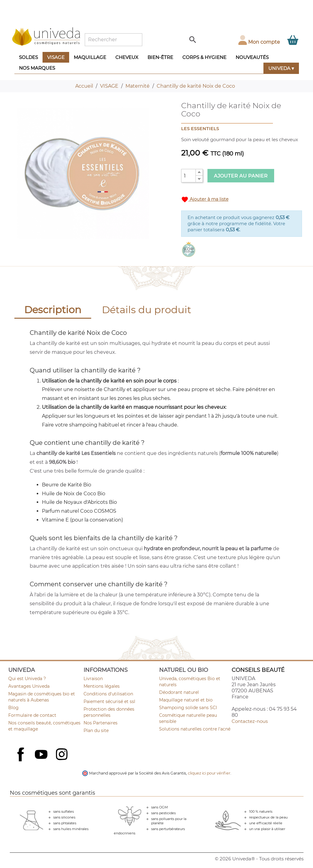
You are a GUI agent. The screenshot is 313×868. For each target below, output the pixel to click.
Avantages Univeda (29, 686)
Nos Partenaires (101, 723)
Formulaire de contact (32, 715)
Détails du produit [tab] (147, 310)
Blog (13, 708)
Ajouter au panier (241, 176)
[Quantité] (188, 176)
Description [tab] (53, 310)
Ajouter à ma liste (205, 200)
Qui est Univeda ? (27, 679)
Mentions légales (102, 686)
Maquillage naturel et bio (186, 700)
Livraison (93, 679)
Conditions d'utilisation (108, 694)
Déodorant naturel (179, 692)
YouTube (42, 755)
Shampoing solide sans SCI (188, 708)
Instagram (62, 755)
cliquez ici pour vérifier (209, 773)
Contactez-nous (250, 721)
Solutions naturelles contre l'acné (195, 729)
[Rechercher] (114, 40)
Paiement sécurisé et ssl (109, 701)
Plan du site (96, 731)
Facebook (21, 761)
